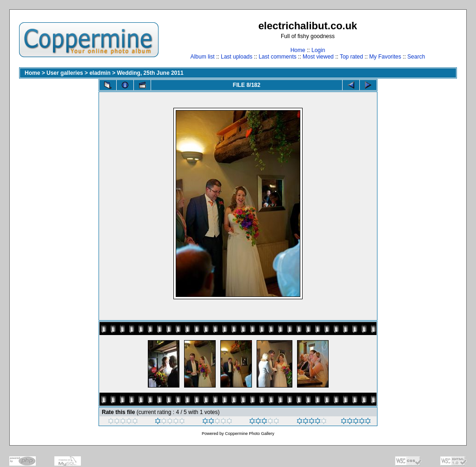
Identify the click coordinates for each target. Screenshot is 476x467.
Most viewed (318, 57)
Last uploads (237, 57)
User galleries (65, 73)
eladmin (100, 73)
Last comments (277, 57)
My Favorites (385, 57)
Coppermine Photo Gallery (250, 434)
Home (298, 50)
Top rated (351, 57)
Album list (203, 57)
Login (318, 50)
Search (416, 57)
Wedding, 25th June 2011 (150, 73)
